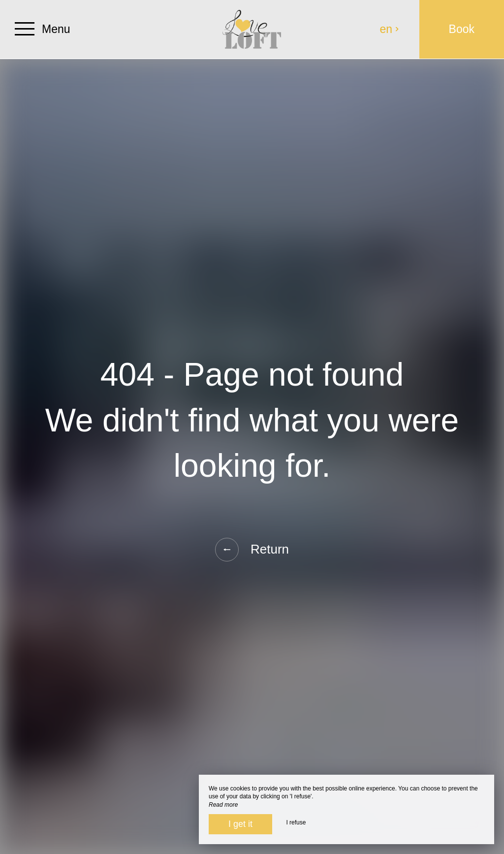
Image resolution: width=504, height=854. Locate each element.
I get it (240, 824)
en (390, 29)
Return (252, 550)
